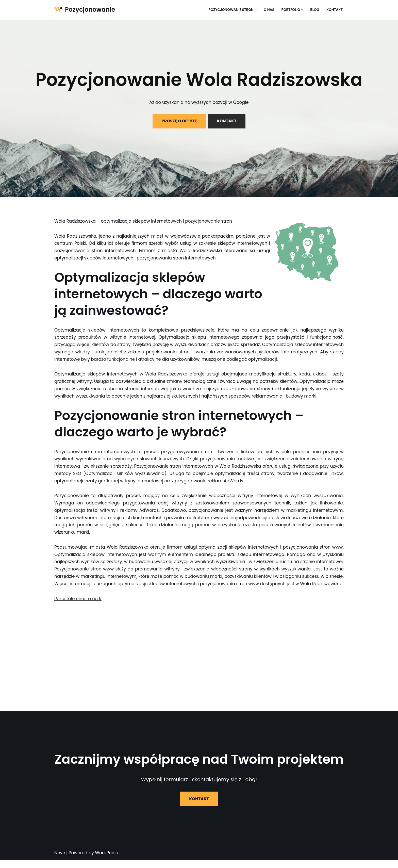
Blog (315, 10)
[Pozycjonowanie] (85, 10)
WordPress (106, 861)
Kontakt (335, 10)
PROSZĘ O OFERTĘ (179, 121)
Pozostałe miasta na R (78, 607)
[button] (255, 10)
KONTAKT (227, 121)
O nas (269, 10)
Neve (60, 861)
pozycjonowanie (203, 221)
